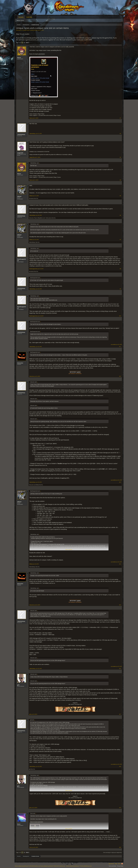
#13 (120, 482)
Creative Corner (26, 30)
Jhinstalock (31, 198)
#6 (120, 215)
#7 (120, 240)
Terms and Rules (112, 866)
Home (119, 864)
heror (19, 824)
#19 (120, 808)
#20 (120, 847)
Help (116, 864)
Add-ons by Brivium (79, 866)
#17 (120, 714)
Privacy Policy (120, 866)
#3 (120, 157)
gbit (18, 685)
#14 (120, 564)
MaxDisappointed (22, 260)
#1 (120, 118)
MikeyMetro (40, 218)
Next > (28, 43)
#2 (120, 134)
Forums (21, 17)
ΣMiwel (19, 196)
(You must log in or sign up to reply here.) (113, 852)
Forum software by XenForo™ (53, 866)
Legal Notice (111, 864)
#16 (120, 669)
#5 (120, 196)
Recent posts (20, 20)
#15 (120, 605)
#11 (120, 347)
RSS (122, 864)
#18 (120, 766)
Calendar (29, 17)
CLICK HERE (88, 40)
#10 (120, 316)
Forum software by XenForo (27, 866)
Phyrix (36, 30)
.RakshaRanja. (21, 134)
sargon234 (20, 153)
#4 (120, 180)
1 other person (48, 218)
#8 (120, 269)
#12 (120, 376)
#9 (120, 289)
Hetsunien (31, 218)
